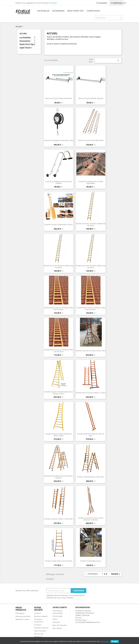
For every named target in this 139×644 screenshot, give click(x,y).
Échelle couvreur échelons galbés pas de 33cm (59, 267)
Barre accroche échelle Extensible (59, 98)
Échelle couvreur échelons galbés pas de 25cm (91, 267)
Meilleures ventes (22, 619)
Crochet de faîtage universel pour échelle (59, 182)
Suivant (116, 574)
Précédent (92, 574)
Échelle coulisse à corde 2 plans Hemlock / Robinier (91, 519)
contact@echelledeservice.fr (88, 622)
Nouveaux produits (23, 616)
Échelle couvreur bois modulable (91, 140)
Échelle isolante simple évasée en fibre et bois (59, 435)
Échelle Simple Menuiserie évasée (59, 561)
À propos (38, 625)
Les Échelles (43, 11)
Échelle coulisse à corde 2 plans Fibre (91, 351)
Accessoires (58, 11)
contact (54, 3)
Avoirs (55, 619)
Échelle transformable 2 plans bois (91, 477)
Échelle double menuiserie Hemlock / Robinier (59, 477)
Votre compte (60, 607)
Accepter (115, 641)
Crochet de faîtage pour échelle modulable (91, 182)
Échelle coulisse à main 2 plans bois (59, 519)
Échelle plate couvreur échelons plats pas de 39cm (59, 309)
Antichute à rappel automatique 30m (59, 140)
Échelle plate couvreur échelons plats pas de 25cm (59, 351)
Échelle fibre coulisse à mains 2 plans (91, 393)
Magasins (38, 637)
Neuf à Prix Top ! (76, 11)
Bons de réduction (60, 625)
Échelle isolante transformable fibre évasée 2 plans (59, 393)
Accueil (23, 33)
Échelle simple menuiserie (91, 561)
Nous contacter (40, 631)
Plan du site (39, 634)
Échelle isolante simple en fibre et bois (91, 435)
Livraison (38, 613)
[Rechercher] (109, 18)
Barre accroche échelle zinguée (91, 98)
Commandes (58, 616)
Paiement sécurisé (41, 628)
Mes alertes (57, 628)
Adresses (56, 622)
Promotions (20, 613)
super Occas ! (94, 11)
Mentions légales (41, 616)
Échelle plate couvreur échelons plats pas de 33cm (91, 309)
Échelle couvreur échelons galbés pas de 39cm (91, 224)
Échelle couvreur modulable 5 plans (59, 224)
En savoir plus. (105, 641)
